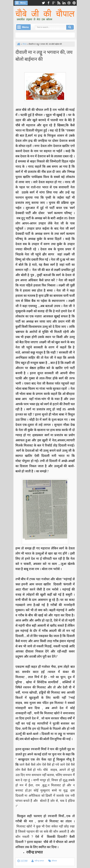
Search (70, 27)
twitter (43, 3)
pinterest (74, 3)
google (54, 3)
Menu (23, 3)
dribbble (69, 3)
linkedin (64, 3)
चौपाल (54, 861)
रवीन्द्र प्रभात (39, 861)
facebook (48, 3)
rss (59, 3)
